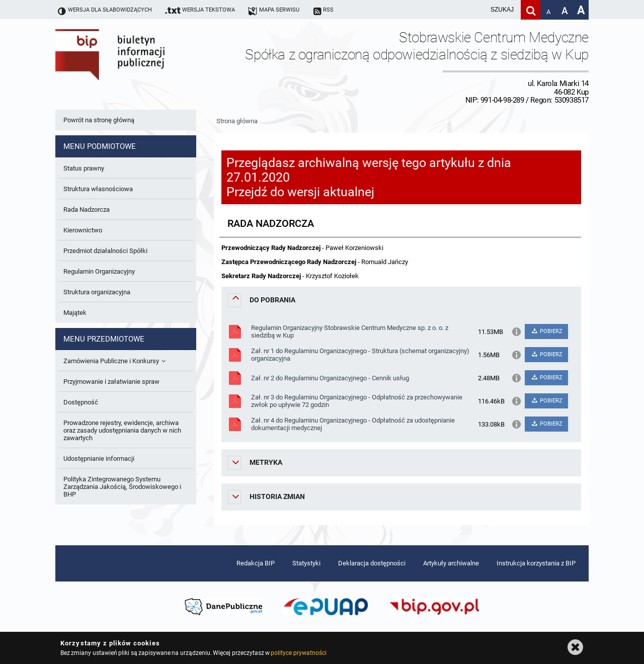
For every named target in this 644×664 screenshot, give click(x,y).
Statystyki (306, 563)
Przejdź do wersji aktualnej (300, 192)
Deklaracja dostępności (372, 563)
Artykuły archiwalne (451, 563)
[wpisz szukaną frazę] (477, 10)
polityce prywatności (298, 653)
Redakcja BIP (256, 563)
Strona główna (237, 121)
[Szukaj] (531, 10)
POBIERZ (546, 331)
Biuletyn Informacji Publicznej (138, 67)
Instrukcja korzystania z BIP (536, 563)
